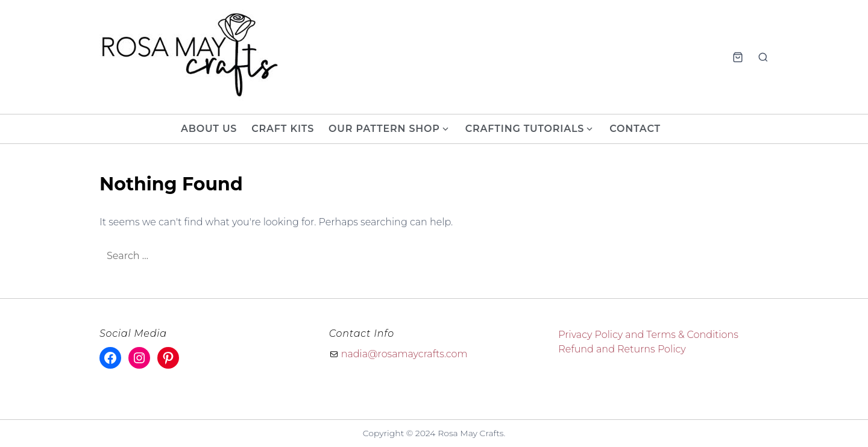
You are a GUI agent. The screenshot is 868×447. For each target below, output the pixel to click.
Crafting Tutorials (525, 129)
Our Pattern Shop (384, 129)
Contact (635, 129)
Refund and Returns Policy (622, 349)
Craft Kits (283, 129)
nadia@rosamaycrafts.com (404, 354)
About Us (209, 129)
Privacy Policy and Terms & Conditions (648, 335)
